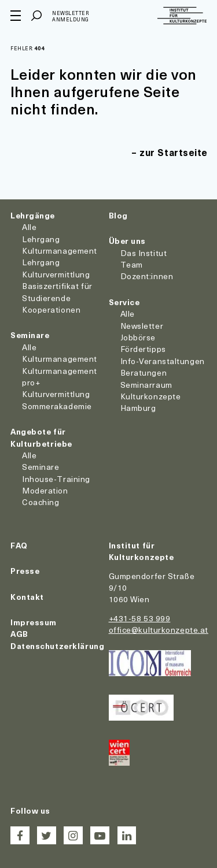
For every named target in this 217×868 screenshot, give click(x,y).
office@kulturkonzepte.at (159, 630)
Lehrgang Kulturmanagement (60, 245)
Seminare (30, 335)
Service (124, 302)
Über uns (127, 241)
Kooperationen (51, 309)
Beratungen (144, 372)
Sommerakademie (57, 406)
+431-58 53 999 (140, 618)
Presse (25, 571)
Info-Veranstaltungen (163, 361)
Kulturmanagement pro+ (60, 376)
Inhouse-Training (56, 479)
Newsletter (142, 326)
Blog (118, 215)
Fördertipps (143, 349)
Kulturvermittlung (56, 394)
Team (132, 264)
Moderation (45, 490)
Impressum (34, 622)
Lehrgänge (33, 215)
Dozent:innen (147, 276)
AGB (19, 634)
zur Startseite (174, 152)
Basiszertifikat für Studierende (57, 292)
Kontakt (27, 597)
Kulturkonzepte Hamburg (151, 402)
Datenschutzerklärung (57, 646)
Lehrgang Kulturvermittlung (56, 268)
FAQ (19, 545)
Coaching (41, 502)
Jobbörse (138, 337)
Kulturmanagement (60, 359)
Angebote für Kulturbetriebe (41, 437)
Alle (29, 227)
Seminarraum (146, 385)
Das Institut (144, 253)
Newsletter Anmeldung (71, 16)
